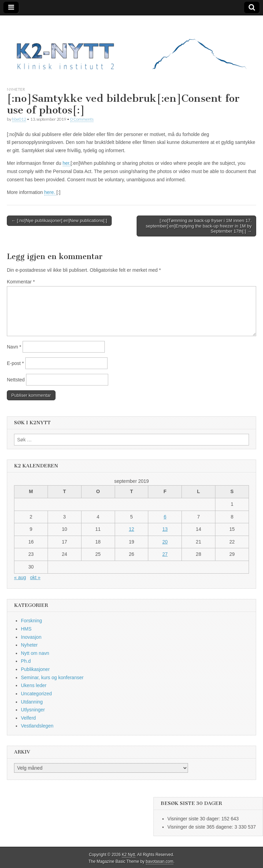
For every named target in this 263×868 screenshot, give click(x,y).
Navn (14, 347)
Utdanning (32, 702)
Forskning (31, 621)
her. (67, 163)
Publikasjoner (35, 669)
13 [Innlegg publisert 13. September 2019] (165, 529)
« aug (20, 577)
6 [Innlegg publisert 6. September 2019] (165, 517)
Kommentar (21, 282)
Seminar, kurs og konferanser (52, 677)
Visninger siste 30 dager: (195, 819)
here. (50, 192)
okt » (35, 577)
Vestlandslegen (37, 726)
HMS (26, 629)
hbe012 (19, 119)
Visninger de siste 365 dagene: (201, 827)
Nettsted (16, 380)
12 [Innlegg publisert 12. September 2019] (131, 529)
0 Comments (82, 119)
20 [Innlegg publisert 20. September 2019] (165, 542)
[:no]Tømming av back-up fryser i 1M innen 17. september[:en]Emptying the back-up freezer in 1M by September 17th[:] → (199, 226)
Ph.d (26, 661)
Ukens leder (34, 685)
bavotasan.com (160, 861)
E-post (15, 363)
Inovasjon (31, 637)
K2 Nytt (129, 855)
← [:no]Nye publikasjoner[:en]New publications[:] (59, 221)
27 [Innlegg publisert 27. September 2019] (165, 554)
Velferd (28, 718)
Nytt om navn (35, 653)
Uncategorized (36, 694)
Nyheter (16, 89)
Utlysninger (33, 710)
